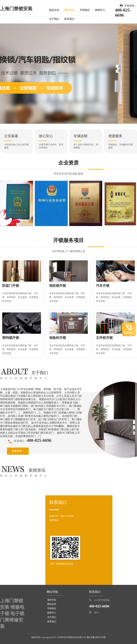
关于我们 (54, 19)
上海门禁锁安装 (16, 9)
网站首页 (69, 10)
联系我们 (69, 19)
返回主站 (54, 10)
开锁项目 (85, 10)
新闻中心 (100, 10)
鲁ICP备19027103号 (96, 637)
